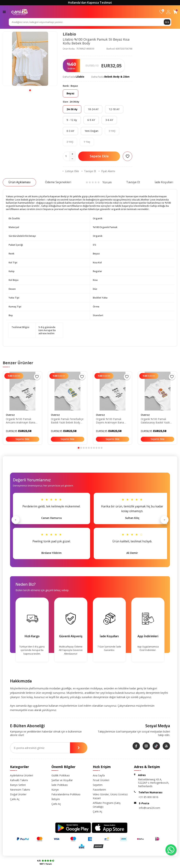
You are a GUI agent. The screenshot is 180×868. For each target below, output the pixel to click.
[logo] (20, 12)
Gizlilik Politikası (61, 775)
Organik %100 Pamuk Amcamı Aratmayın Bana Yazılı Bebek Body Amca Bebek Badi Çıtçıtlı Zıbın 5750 (21, 421)
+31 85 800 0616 (148, 797)
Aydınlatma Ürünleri (22, 775)
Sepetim (98, 785)
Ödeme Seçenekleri (58, 182)
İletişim (56, 799)
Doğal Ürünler (18, 794)
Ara (167, 22)
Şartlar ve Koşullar (62, 780)
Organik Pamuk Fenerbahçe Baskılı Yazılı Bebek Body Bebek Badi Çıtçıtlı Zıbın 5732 (67, 421)
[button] (30, 90)
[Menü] (4, 12)
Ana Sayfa (99, 775)
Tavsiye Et (89, 171)
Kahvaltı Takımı (19, 780)
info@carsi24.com (150, 808)
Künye (55, 790)
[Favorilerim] (161, 12)
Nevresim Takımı (20, 790)
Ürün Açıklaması (19, 182)
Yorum (99, 182)
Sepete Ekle (99, 156)
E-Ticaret (79, 864)
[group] (30, 59)
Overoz (10, 415)
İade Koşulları (164, 182)
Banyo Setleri (18, 785)
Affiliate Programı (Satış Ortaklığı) (107, 805)
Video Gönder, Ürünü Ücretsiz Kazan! (110, 796)
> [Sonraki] (164, 520)
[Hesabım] (168, 12)
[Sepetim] (175, 12)
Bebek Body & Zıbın (117, 77)
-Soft (71, 864)
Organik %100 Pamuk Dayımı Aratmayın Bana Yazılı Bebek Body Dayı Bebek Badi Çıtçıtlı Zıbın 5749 (110, 421)
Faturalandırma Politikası (66, 794)
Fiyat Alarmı (107, 171)
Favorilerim (99, 790)
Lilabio (69, 34)
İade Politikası (60, 785)
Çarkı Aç (15, 799)
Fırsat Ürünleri (101, 780)
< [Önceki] (16, 520)
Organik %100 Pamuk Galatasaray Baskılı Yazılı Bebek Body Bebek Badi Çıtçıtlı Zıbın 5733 (155, 421)
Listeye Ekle (71, 171)
